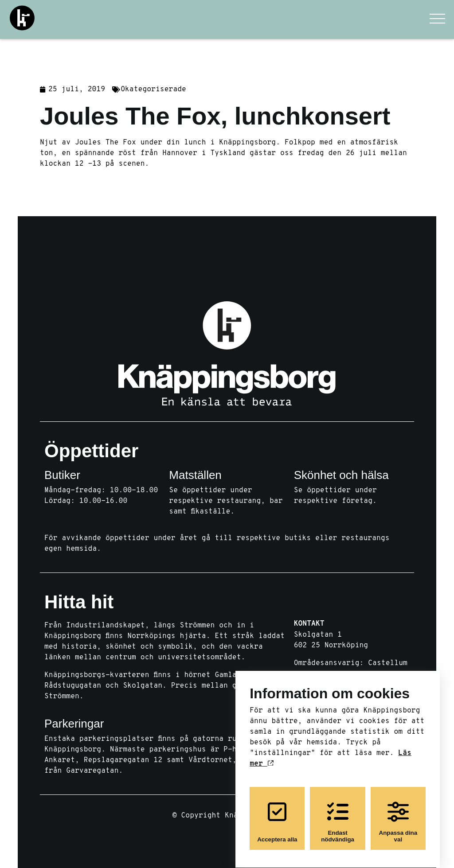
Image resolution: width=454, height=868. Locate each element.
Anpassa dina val (398, 814)
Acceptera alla (277, 814)
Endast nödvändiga (338, 814)
